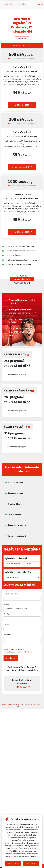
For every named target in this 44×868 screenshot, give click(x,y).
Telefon (7, 614)
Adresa (6, 604)
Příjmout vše (31, 863)
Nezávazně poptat (22, 167)
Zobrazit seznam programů (16, 374)
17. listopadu (9, 707)
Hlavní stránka (7, 704)
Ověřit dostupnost (23, 704)
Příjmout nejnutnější (13, 863)
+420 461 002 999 (22, 687)
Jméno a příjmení (11, 594)
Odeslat (11, 658)
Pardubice (36, 704)
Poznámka (8, 634)
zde (37, 856)
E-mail (6, 624)
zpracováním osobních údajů (23, 652)
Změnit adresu (22, 38)
